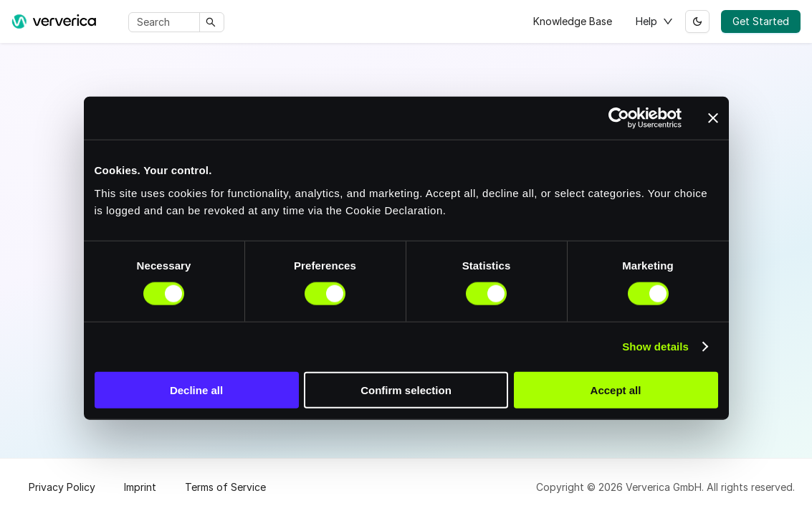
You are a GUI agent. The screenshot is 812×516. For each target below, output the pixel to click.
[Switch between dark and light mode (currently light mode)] (697, 21)
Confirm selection (406, 390)
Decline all (196, 390)
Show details (655, 347)
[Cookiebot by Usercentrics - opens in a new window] (619, 118)
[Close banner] (713, 118)
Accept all (616, 390)
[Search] (167, 22)
